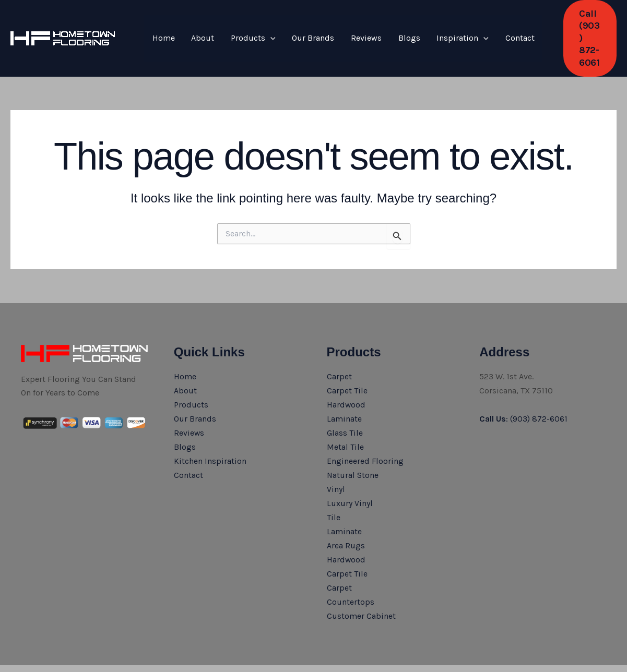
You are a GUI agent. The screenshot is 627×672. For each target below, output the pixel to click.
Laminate (344, 394)
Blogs (376, 26)
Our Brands (292, 26)
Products (238, 26)
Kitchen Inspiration (210, 435)
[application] (255, 26)
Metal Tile (345, 421)
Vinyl (336, 463)
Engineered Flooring (365, 435)
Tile (334, 490)
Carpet (339, 352)
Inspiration (423, 26)
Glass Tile (345, 407)
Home (161, 26)
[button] (566, 26)
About (194, 26)
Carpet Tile (347, 366)
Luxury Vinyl (350, 476)
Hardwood (346, 380)
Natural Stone (353, 448)
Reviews (339, 26)
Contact (474, 26)
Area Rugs (346, 517)
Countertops (351, 573)
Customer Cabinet (361, 586)
